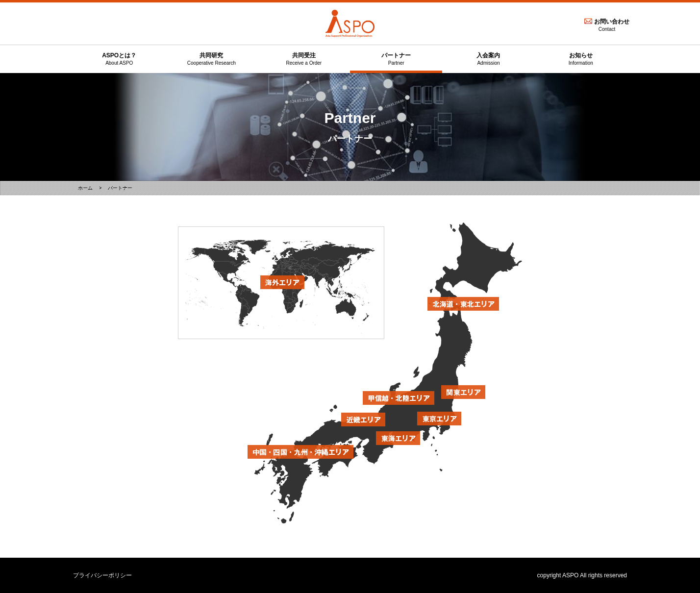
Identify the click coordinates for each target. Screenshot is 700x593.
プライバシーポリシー (102, 575)
